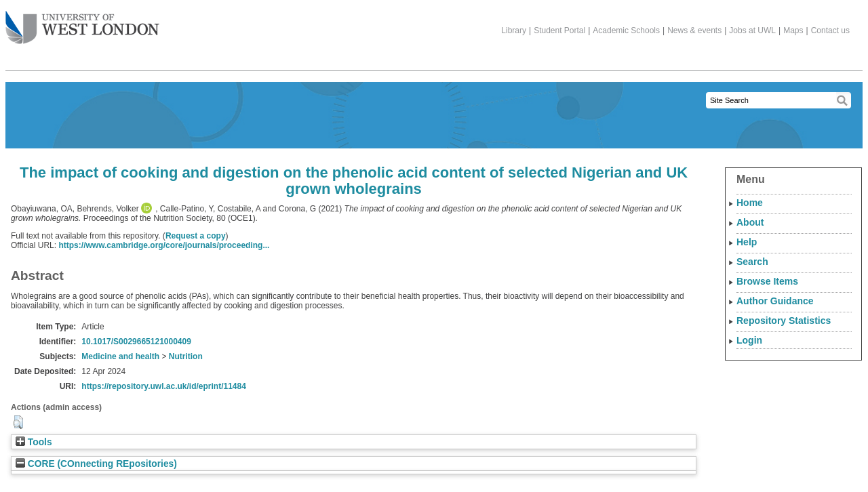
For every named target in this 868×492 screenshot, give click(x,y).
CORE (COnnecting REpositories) (96, 464)
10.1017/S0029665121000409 (136, 342)
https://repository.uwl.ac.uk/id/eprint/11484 (164, 386)
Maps (793, 30)
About (750, 222)
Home (750, 203)
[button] (18, 422)
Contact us (830, 30)
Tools (34, 442)
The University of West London (82, 22)
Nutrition (186, 356)
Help (747, 242)
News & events (694, 30)
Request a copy (196, 236)
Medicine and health (120, 356)
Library (514, 30)
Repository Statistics (784, 321)
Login (749, 340)
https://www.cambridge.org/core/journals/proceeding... (164, 245)
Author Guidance (775, 301)
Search (752, 262)
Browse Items (767, 281)
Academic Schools (626, 30)
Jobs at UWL (752, 30)
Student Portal (559, 30)
